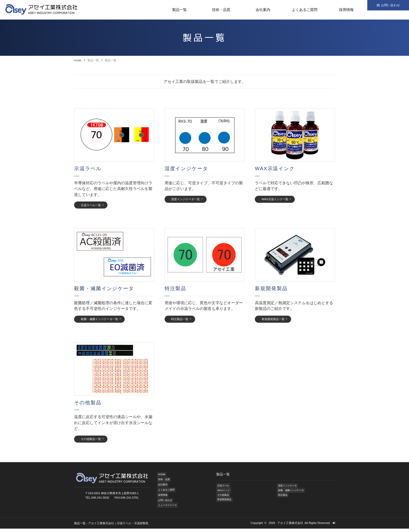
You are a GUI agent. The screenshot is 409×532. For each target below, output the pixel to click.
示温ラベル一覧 (94, 205)
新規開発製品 (225, 505)
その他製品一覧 (94, 442)
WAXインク (224, 495)
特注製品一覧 (183, 321)
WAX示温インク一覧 (278, 200)
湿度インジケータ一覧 (189, 200)
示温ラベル (223, 490)
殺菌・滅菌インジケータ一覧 (104, 321)
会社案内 (263, 10)
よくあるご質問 (305, 10)
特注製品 (282, 500)
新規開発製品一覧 (276, 321)
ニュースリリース (169, 509)
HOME (78, 60)
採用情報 (346, 10)
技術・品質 (221, 10)
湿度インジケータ (288, 490)
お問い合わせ (166, 503)
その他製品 (223, 500)
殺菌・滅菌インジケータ (293, 495)
